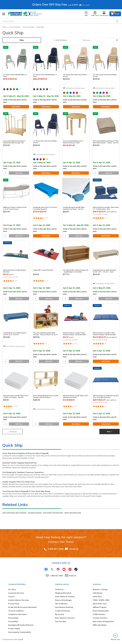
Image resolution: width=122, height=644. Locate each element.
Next (109, 431)
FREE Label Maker (100, 625)
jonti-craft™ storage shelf (53, 513)
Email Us (74, 549)
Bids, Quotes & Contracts (65, 618)
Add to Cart (19, 173)
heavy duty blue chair (73, 513)
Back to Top (115, 637)
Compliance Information (18, 614)
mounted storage (35, 513)
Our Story (12, 589)
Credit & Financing (62, 611)
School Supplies (14, 27)
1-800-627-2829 (55, 549)
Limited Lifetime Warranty (19, 600)
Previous (13, 431)
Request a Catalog (100, 589)
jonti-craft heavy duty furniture (14, 513)
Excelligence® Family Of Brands (21, 625)
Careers (11, 597)
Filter (22, 40)
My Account (60, 614)
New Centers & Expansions (103, 621)
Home (4, 27)
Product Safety (14, 629)
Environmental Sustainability (20, 632)
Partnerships (13, 618)
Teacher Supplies (29, 27)
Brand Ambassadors (101, 611)
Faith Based (98, 593)
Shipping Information (63, 593)
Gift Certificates (61, 604)
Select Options (16, 107)
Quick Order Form (100, 604)
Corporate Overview (16, 593)
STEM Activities (99, 614)
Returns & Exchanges (63, 600)
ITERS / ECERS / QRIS (101, 600)
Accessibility (13, 621)
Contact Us (59, 589)
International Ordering (64, 607)
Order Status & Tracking (65, 597)
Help (86, 14)
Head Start (97, 597)
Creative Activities (100, 618)
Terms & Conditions (16, 611)
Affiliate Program (100, 607)
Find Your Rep (60, 621)
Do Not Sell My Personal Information (22, 607)
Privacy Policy (14, 604)
